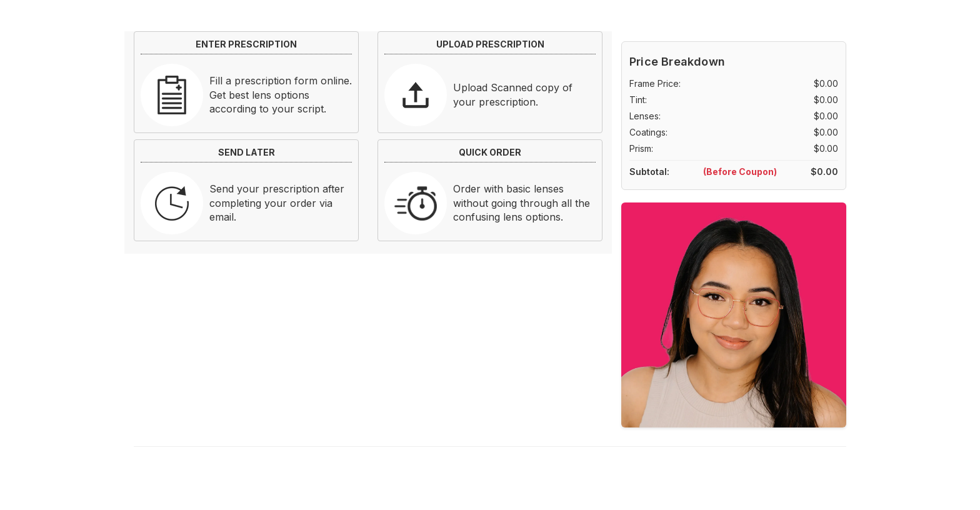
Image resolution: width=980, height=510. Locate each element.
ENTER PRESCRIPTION (246, 44)
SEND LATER (247, 152)
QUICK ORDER (490, 152)
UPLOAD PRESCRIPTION (490, 44)
